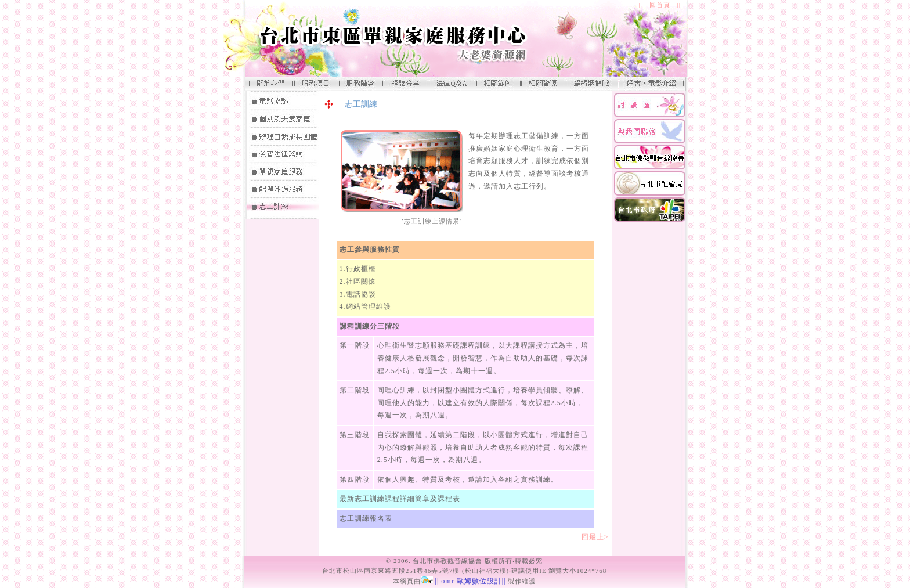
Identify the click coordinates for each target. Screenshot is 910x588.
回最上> (599, 537)
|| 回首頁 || (660, 5)
